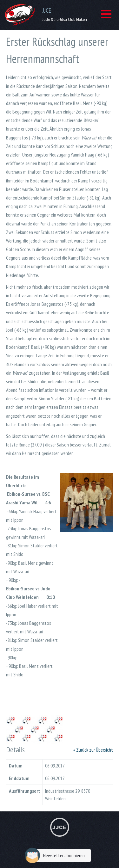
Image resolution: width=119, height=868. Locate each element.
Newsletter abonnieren (56, 856)
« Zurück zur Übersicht (93, 750)
